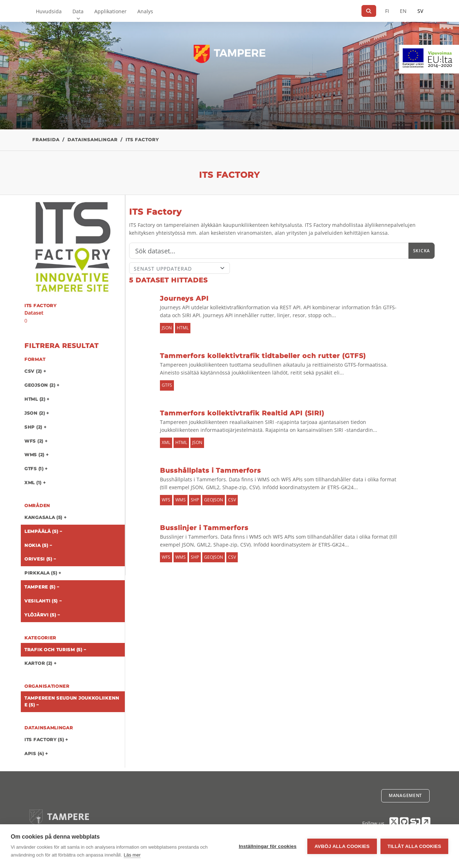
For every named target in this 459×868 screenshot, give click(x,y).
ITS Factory (142, 140)
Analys (145, 11)
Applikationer (110, 11)
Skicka (422, 251)
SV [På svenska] (420, 11)
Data (78, 11)
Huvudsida (49, 11)
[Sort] (179, 268)
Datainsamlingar (93, 140)
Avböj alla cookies (342, 846)
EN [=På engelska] (403, 11)
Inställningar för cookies (268, 846)
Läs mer (132, 855)
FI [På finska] (387, 11)
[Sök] (369, 11)
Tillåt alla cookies (414, 846)
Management (405, 795)
